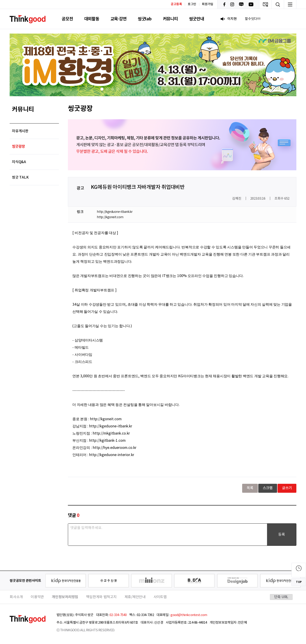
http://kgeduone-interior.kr (112, 455)
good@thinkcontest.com (189, 615)
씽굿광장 (18, 147)
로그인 (192, 4)
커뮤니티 (170, 19)
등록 (282, 535)
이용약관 (37, 597)
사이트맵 (160, 597)
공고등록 (176, 4)
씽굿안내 (197, 19)
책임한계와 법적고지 (101, 597)
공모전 (67, 19)
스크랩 (268, 488)
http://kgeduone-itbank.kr (115, 212)
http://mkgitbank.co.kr (111, 433)
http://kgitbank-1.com (107, 441)
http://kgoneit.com (110, 217)
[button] (102, 89)
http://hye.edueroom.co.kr (115, 448)
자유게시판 (20, 131)
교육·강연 (119, 19)
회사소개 (16, 597)
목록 (250, 488)
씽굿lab (145, 19)
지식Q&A (19, 162)
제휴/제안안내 (135, 597)
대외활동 (92, 19)
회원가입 (208, 4)
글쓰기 (287, 488)
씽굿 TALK (20, 177)
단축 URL (281, 597)
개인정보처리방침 (65, 597)
